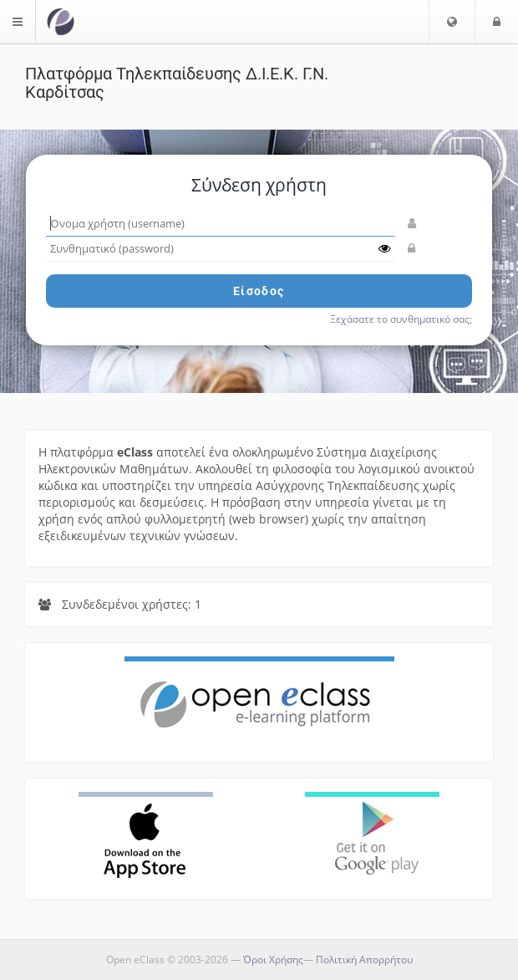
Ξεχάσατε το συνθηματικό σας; (401, 319)
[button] (452, 22)
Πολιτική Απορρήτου (364, 960)
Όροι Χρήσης (273, 960)
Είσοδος (259, 291)
